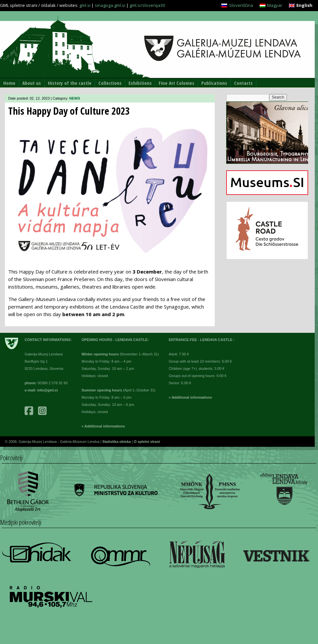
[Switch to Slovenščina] (237, 5)
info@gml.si (48, 390)
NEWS (75, 98)
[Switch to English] (301, 5)
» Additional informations (103, 426)
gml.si (85, 5)
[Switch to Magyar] (271, 5)
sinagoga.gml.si (110, 5)
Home (9, 83)
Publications (214, 83)
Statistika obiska (117, 442)
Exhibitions (140, 83)
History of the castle (70, 83)
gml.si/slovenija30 (147, 5)
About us (32, 83)
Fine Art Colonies (177, 83)
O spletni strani (147, 442)
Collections (110, 83)
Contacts (243, 83)
